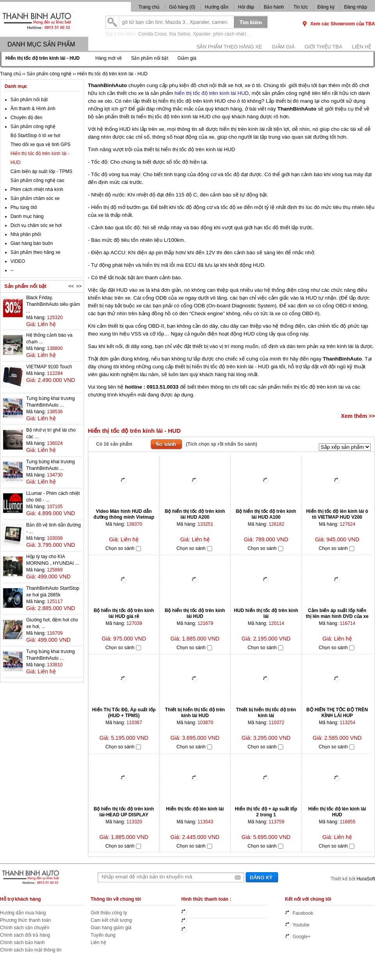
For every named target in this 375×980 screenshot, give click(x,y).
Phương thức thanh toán (25, 920)
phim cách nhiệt (229, 34)
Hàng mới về (109, 58)
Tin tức (301, 7)
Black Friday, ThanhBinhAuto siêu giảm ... (53, 304)
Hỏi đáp (246, 7)
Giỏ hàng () (183, 7)
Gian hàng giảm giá (111, 928)
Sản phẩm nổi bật (149, 58)
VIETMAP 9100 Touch (49, 367)
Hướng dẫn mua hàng (23, 913)
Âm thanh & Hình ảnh (33, 109)
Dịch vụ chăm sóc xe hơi (36, 225)
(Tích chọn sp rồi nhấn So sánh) (221, 444)
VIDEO (18, 261)
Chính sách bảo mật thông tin (31, 950)
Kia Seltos (180, 34)
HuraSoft (366, 879)
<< (71, 286)
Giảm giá (283, 47)
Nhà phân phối (26, 234)
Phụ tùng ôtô (24, 207)
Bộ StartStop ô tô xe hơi (35, 136)
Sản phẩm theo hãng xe (229, 47)
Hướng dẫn (217, 7)
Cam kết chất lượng (111, 920)
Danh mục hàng (27, 216)
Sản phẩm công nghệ (33, 127)
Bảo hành (274, 7)
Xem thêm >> (358, 416)
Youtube (297, 925)
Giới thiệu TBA (323, 47)
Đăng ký (326, 7)
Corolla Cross (153, 34)
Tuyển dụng (103, 935)
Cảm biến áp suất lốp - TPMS (42, 171)
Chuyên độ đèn (27, 118)
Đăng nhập (356, 7)
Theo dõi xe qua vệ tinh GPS (41, 145)
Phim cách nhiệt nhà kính (37, 189)
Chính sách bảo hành (22, 943)
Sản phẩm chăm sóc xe (35, 198)
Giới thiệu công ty (109, 913)
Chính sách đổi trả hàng (25, 935)
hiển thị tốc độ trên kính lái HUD (212, 93)
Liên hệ (362, 47)
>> (79, 286)
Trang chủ (149, 7)
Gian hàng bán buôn (32, 243)
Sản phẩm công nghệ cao (37, 180)
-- (12, 270)
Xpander (202, 34)
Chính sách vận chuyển (25, 928)
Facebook (299, 913)
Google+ (298, 937)
